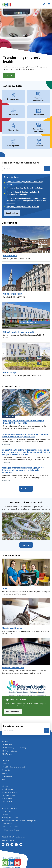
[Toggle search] (44, 4)
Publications (6, 786)
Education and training (12, 628)
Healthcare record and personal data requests (19, 821)
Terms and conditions (10, 827)
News (4, 779)
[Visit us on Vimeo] (21, 845)
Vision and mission (8, 795)
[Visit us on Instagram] (16, 845)
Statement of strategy (10, 792)
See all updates (12, 213)
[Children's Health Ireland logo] (6, 4)
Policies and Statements (9, 808)
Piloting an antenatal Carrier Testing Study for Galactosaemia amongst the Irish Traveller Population (23, 470)
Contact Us (6, 770)
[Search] (47, 168)
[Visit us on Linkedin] (12, 845)
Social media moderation (11, 830)
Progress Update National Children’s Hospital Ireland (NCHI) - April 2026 (24, 422)
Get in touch (6, 761)
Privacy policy (7, 814)
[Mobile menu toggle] (49, 4)
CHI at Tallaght (10, 372)
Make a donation (13, 711)
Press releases (7, 802)
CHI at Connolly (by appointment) (18, 332)
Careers (5, 588)
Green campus (7, 824)
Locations (5, 742)
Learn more (26, 545)
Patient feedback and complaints (14, 767)
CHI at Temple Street (13, 294)
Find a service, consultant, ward (21, 163)
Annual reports (7, 789)
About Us (9, 75)
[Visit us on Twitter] (3, 845)
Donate (4, 773)
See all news (26, 489)
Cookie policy (6, 811)
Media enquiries (7, 776)
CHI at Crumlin (10, 256)
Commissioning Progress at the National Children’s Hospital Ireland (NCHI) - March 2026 (25, 435)
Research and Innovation (13, 668)
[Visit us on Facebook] (7, 845)
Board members (8, 798)
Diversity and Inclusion (10, 818)
